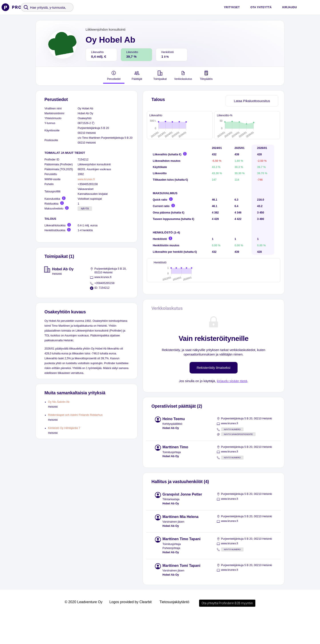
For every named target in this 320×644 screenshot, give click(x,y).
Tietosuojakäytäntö (174, 630)
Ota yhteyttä (261, 7)
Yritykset (232, 7)
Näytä (85, 209)
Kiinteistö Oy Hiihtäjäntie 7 (64, 428)
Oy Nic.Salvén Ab (59, 402)
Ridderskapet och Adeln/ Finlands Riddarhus (75, 415)
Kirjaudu (290, 7)
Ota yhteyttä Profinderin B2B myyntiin (227, 632)
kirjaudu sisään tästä (232, 409)
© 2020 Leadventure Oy (84, 630)
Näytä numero (232, 458)
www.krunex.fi (86, 179)
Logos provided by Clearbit (130, 630)
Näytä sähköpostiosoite (238, 463)
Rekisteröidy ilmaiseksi (214, 396)
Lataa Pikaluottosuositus (252, 101)
